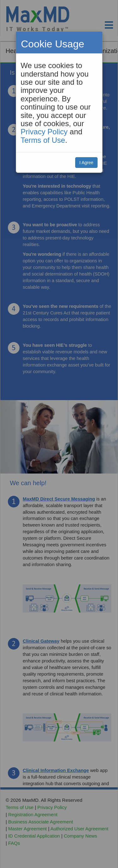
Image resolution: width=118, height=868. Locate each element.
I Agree (86, 163)
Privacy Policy (44, 132)
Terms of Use (43, 140)
